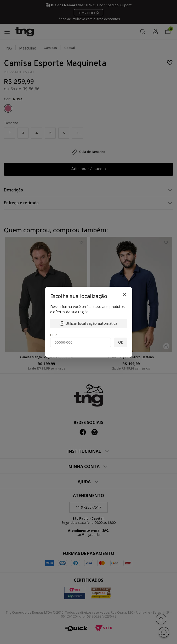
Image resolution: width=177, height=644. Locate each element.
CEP (54, 335)
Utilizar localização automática (89, 323)
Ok (121, 342)
